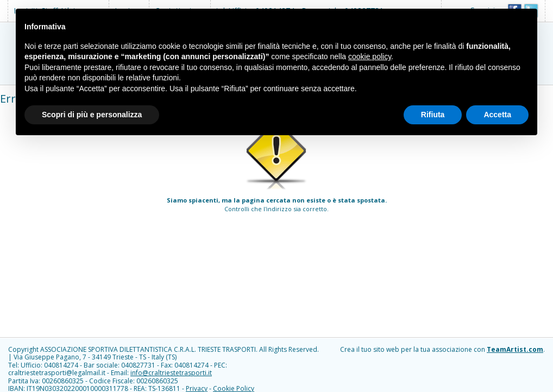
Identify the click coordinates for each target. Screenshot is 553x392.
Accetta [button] (497, 115)
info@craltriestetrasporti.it (171, 373)
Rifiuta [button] (433, 115)
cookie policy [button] (370, 56)
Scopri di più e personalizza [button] (92, 115)
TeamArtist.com (515, 349)
